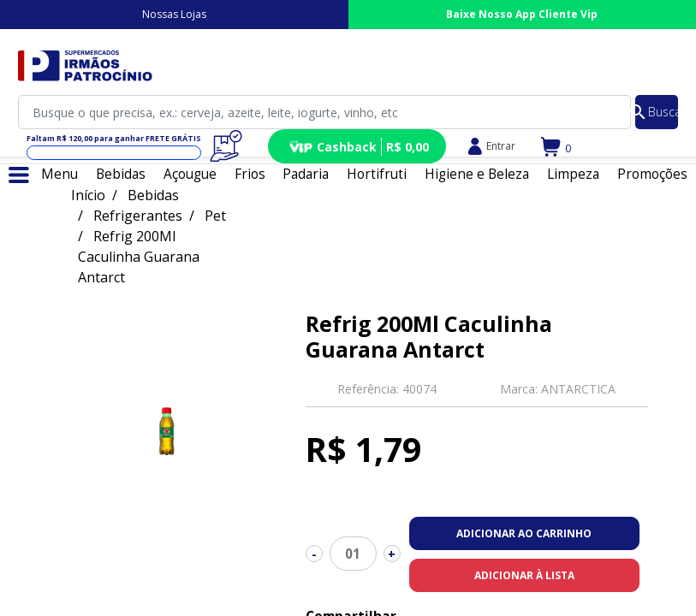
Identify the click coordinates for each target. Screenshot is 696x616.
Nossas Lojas (174, 14)
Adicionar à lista (524, 575)
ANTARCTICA (578, 389)
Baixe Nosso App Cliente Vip (522, 14)
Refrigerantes (138, 216)
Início (88, 195)
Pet (215, 216)
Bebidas (153, 195)
